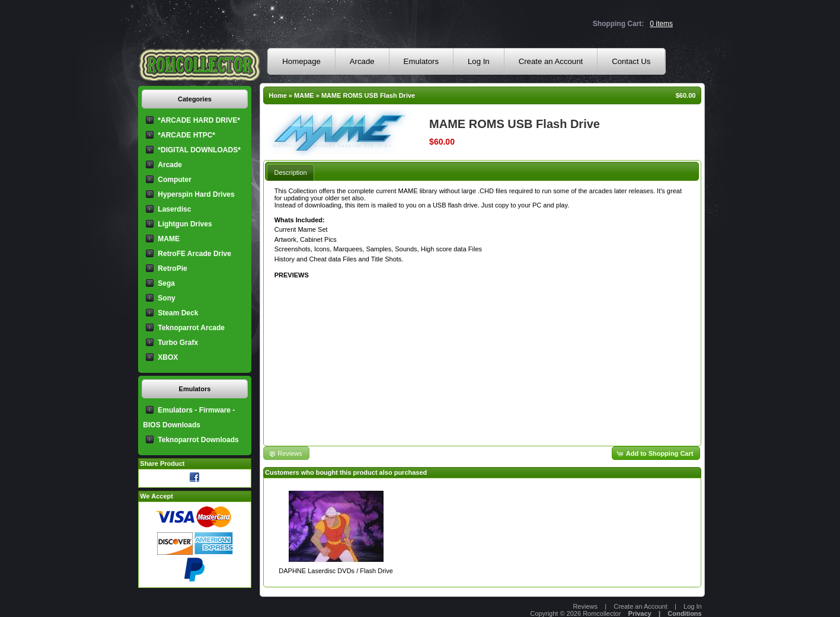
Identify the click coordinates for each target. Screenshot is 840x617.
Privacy (640, 613)
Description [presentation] (290, 172)
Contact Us (631, 61)
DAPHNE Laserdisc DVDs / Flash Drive (336, 571)
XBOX (168, 357)
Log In (479, 61)
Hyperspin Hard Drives (196, 194)
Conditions (684, 613)
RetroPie (172, 268)
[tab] (290, 172)
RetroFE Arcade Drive (194, 254)
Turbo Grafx (178, 343)
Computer (175, 180)
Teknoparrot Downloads (198, 440)
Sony (166, 298)
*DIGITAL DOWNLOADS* (199, 150)
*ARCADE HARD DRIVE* (199, 120)
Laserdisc (174, 209)
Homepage (301, 61)
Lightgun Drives (185, 224)
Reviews (585, 606)
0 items (661, 24)
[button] (656, 453)
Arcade (362, 61)
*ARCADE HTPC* (186, 135)
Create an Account (551, 61)
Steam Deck (178, 313)
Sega (166, 283)
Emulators (421, 61)
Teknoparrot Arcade (191, 328)
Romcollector (602, 613)
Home (278, 95)
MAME (304, 95)
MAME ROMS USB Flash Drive (368, 95)
